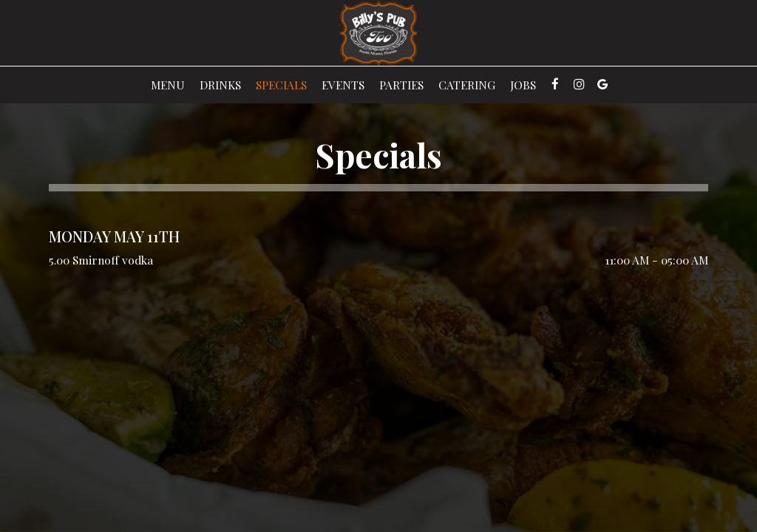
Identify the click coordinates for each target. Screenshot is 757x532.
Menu (168, 85)
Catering (467, 85)
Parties (401, 85)
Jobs (523, 85)
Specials (281, 85)
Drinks (220, 85)
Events (343, 85)
